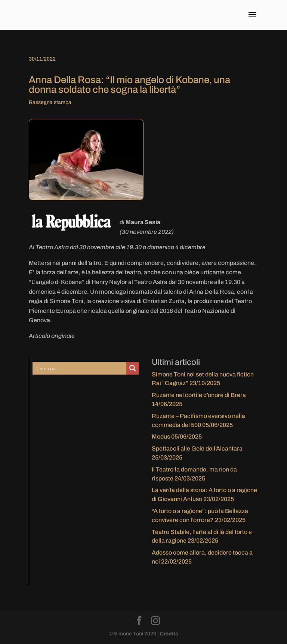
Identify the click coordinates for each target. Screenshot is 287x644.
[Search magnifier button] (133, 368)
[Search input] (80, 368)
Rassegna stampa (50, 102)
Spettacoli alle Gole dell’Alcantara (197, 448)
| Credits (168, 634)
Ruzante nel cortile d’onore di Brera (199, 395)
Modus (161, 437)
